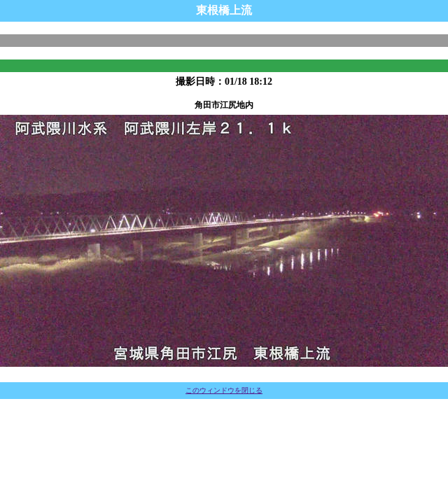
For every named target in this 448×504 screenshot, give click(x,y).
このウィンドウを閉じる (224, 390)
